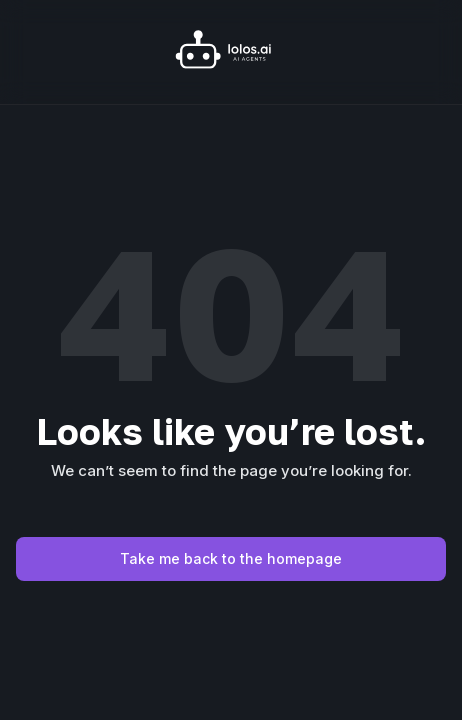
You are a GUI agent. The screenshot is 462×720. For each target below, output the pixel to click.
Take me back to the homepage (231, 558)
